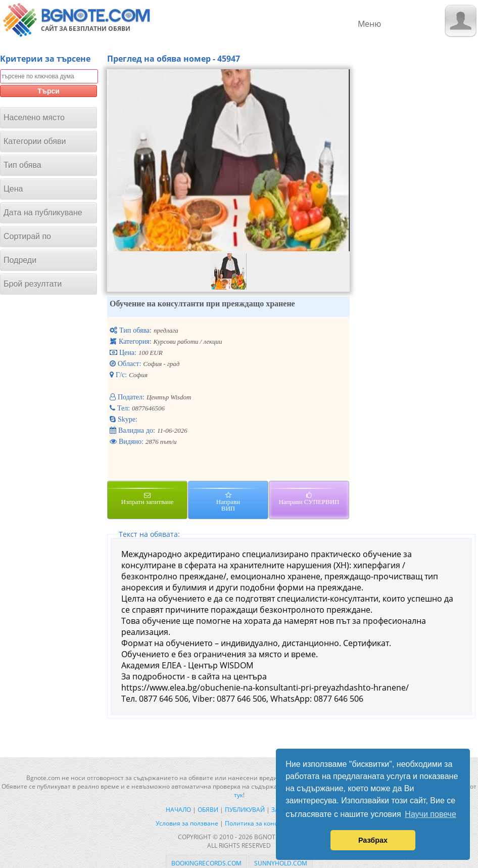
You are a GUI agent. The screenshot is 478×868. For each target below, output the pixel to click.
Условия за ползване (187, 823)
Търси (49, 91)
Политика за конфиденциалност (274, 823)
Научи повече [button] (430, 814)
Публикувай (245, 810)
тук (238, 795)
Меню (369, 24)
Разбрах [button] (373, 840)
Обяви (208, 810)
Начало (178, 810)
